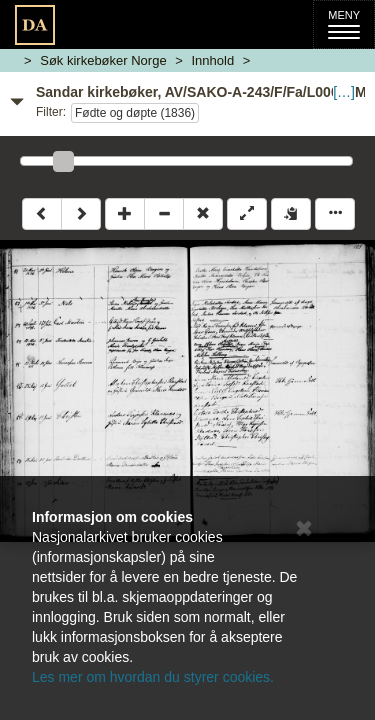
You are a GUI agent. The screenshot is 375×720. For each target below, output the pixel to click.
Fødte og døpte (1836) (135, 113)
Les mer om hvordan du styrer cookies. (153, 677)
